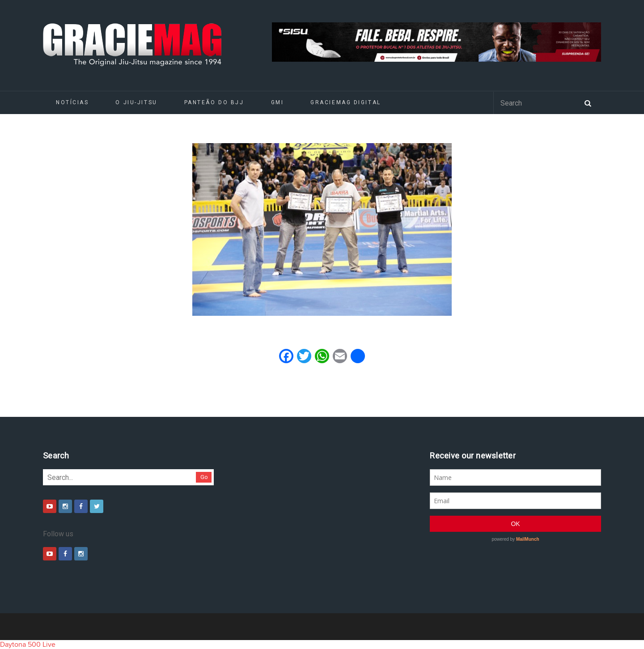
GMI (278, 102)
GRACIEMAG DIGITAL (346, 102)
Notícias (72, 102)
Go (204, 477)
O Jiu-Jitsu (136, 102)
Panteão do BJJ (214, 102)
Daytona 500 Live (28, 645)
